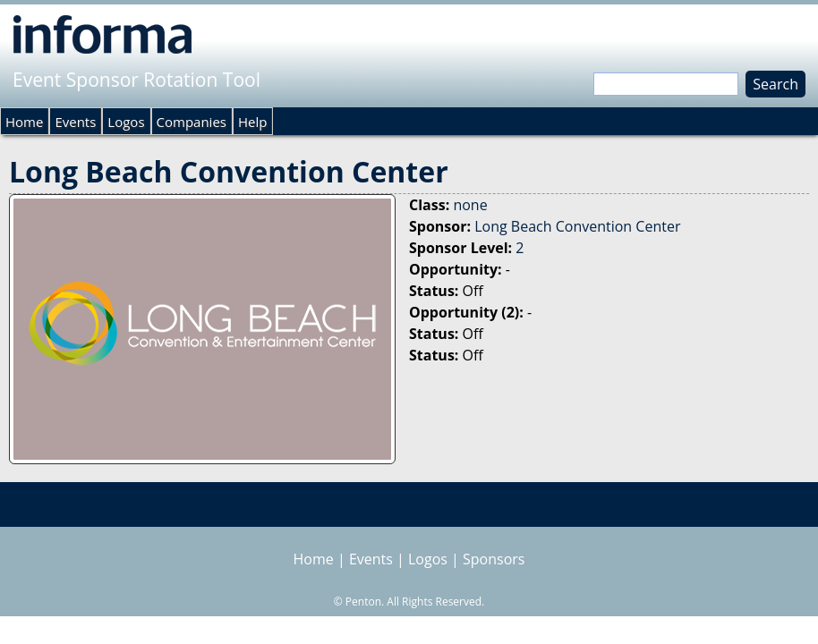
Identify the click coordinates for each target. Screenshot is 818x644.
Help (252, 122)
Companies (192, 122)
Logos (126, 122)
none (470, 205)
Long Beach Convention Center (577, 226)
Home (24, 122)
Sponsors (494, 559)
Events (75, 122)
